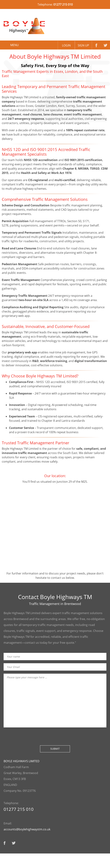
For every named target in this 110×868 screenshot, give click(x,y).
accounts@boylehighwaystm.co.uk (27, 829)
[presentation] (31, 736)
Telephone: (55, 3)
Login (66, 45)
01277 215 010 (19, 809)
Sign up (83, 45)
